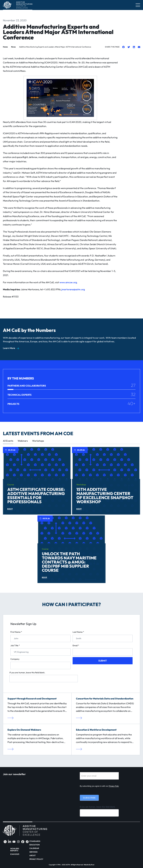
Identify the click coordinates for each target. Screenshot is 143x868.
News (13, 47)
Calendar (34, 848)
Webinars (23, 441)
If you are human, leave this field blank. (27, 673)
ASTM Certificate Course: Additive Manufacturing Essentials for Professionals (36, 496)
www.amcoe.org (68, 282)
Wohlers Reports (15, 850)
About (33, 856)
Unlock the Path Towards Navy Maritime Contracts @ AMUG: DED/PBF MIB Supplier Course (69, 562)
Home (5, 47)
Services (33, 852)
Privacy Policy (114, 786)
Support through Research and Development (32, 699)
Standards (35, 841)
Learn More (9, 348)
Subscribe (89, 798)
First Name (16, 632)
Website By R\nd (89, 865)
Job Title (15, 646)
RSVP (10, 509)
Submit (103, 661)
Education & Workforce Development (96, 730)
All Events (8, 441)
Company (15, 659)
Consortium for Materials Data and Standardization (105, 699)
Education (35, 845)
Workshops (38, 441)
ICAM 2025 (15, 854)
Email (76, 646)
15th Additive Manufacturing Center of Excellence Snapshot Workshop (105, 496)
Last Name (78, 632)
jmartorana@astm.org (73, 289)
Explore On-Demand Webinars (24, 730)
